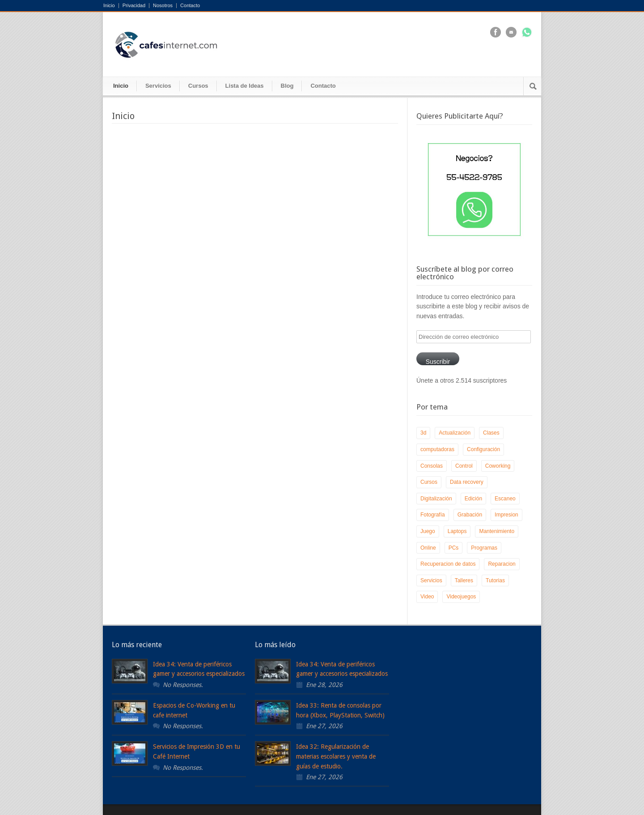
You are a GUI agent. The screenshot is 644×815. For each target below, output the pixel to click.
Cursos (198, 86)
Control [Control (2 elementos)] (464, 466)
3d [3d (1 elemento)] (423, 433)
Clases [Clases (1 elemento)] (491, 433)
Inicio (109, 6)
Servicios (158, 86)
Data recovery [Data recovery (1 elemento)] (467, 482)
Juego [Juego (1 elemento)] (428, 531)
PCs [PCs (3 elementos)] (454, 548)
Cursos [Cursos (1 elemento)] (429, 482)
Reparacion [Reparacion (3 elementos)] (502, 564)
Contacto (190, 6)
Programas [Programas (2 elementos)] (484, 548)
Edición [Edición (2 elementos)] (473, 499)
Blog (287, 86)
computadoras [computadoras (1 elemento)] (437, 449)
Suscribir (438, 362)
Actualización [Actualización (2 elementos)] (455, 433)
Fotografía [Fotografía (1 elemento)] (433, 515)
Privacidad (134, 6)
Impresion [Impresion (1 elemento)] (506, 515)
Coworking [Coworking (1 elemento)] (498, 466)
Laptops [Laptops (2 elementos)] (457, 531)
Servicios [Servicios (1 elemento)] (431, 580)
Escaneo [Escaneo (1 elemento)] (505, 499)
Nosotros (163, 6)
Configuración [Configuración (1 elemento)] (483, 449)
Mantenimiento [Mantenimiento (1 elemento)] (497, 531)
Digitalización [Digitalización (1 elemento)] (436, 499)
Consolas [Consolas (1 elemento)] (432, 466)
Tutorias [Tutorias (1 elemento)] (495, 580)
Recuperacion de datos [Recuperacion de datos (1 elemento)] (448, 564)
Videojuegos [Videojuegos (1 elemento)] (461, 597)
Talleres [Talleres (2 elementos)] (464, 580)
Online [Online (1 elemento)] (428, 548)
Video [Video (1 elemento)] (427, 597)
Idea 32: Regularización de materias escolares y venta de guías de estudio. (336, 756)
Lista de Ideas (245, 86)
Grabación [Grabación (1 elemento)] (470, 515)
